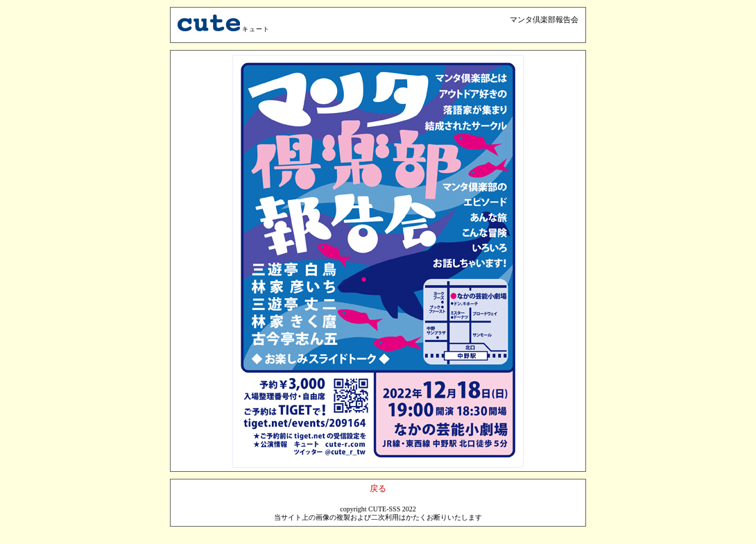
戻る (378, 488)
